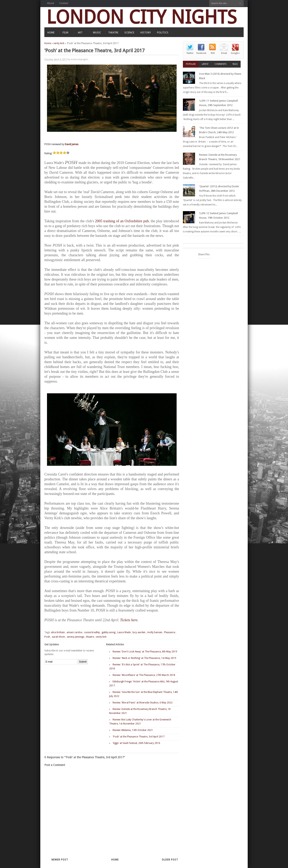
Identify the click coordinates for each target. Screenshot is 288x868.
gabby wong (109, 632)
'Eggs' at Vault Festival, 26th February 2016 (136, 743)
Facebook (201, 53)
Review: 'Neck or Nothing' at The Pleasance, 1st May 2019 (144, 658)
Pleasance (170, 632)
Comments (220, 64)
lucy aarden (139, 632)
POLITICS (163, 32)
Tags (235, 64)
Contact (64, 3)
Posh (47, 637)
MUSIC (97, 32)
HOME (51, 32)
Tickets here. (129, 620)
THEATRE (113, 32)
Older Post (170, 860)
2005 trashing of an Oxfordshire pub (122, 221)
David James (72, 144)
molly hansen (155, 632)
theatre (90, 637)
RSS (213, 53)
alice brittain (58, 632)
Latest (205, 64)
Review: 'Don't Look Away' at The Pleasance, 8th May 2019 (145, 652)
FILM (65, 32)
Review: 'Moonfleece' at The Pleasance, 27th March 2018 (144, 675)
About (51, 3)
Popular (191, 64)
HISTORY (146, 32)
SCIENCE (129, 32)
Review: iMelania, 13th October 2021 (133, 730)
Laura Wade (124, 632)
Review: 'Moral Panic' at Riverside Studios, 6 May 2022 (143, 703)
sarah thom (58, 637)
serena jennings (76, 637)
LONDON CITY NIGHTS (142, 17)
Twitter (190, 53)
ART (80, 32)
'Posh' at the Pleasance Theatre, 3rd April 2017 (139, 737)
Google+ (235, 53)
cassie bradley (92, 632)
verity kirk (59, 43)
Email (224, 53)
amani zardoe (74, 632)
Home (48, 43)
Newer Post (60, 860)
